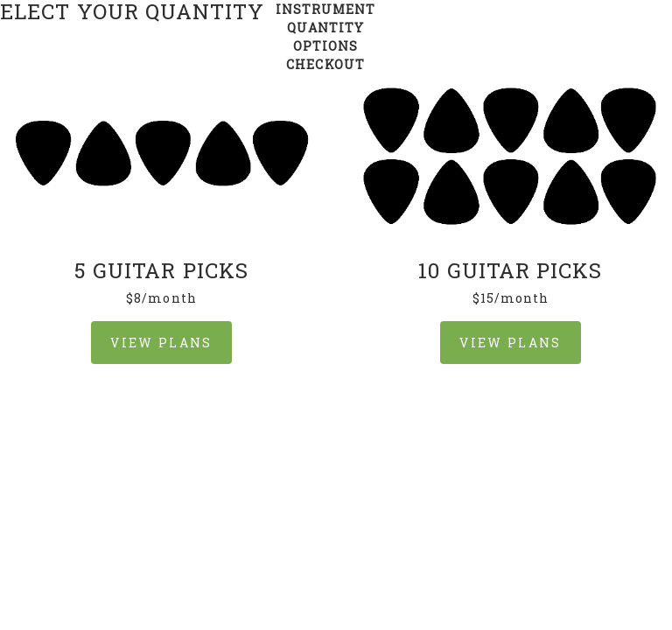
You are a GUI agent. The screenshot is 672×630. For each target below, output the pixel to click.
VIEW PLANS (161, 343)
